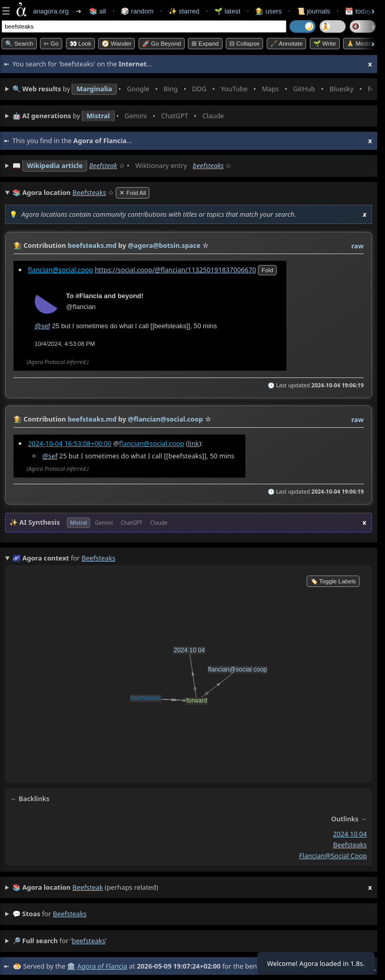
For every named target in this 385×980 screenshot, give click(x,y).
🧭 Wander (116, 44)
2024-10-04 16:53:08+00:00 (70, 443)
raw (357, 246)
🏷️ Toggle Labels (333, 581)
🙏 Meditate (362, 44)
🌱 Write (325, 44)
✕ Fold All (133, 193)
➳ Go (51, 44)
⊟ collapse (244, 44)
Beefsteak (103, 165)
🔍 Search (19, 44)
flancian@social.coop (61, 269)
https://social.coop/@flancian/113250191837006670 (176, 269)
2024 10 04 (350, 834)
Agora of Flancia (102, 966)
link (193, 443)
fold (267, 270)
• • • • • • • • (192, 89)
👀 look (80, 44)
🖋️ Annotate (287, 44)
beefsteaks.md (92, 245)
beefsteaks (209, 165)
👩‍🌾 (18, 245)
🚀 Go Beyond (162, 44)
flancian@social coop (333, 856)
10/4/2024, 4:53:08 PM (65, 343)
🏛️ (71, 966)
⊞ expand (205, 44)
